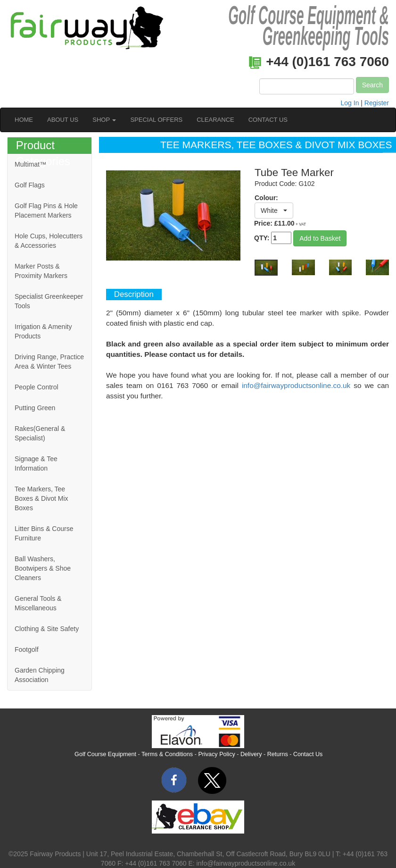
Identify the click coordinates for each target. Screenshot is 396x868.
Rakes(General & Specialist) (40, 433)
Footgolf (27, 649)
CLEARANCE (215, 120)
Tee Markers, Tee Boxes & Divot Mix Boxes (41, 498)
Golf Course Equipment (105, 754)
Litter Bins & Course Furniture (44, 533)
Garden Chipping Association (40, 675)
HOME (24, 120)
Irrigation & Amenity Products (43, 331)
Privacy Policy (216, 754)
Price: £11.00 (280, 223)
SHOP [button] (104, 120)
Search (372, 85)
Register (377, 103)
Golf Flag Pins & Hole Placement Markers (46, 211)
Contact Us (308, 754)
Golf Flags (30, 185)
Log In (350, 103)
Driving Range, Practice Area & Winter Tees (49, 362)
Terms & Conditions (167, 754)
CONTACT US (268, 120)
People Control (37, 387)
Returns (278, 754)
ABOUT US (63, 120)
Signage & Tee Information (36, 463)
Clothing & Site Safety (47, 629)
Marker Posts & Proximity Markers (41, 271)
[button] (274, 211)
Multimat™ (30, 164)
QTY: (273, 238)
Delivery (251, 754)
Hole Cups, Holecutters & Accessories (49, 241)
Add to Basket (320, 238)
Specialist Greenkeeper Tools (49, 301)
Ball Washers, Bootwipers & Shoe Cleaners (43, 568)
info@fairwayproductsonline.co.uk (296, 385)
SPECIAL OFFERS (156, 120)
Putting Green (35, 408)
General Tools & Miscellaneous (38, 603)
